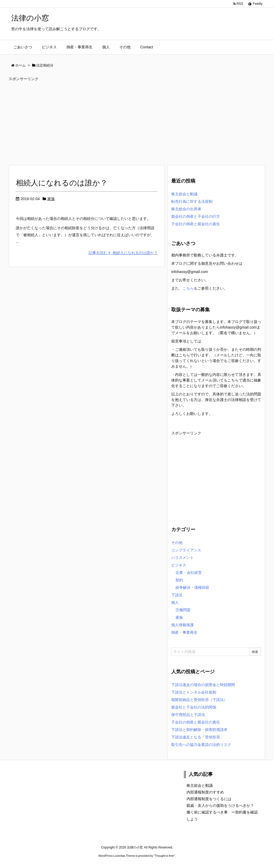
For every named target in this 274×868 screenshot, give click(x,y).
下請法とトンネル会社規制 (194, 692)
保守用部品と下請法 (188, 715)
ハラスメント (182, 558)
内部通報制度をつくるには (209, 799)
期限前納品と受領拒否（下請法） (199, 700)
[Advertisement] (137, 120)
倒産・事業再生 (184, 632)
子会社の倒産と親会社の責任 (196, 224)
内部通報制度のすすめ (205, 792)
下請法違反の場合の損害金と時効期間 (203, 685)
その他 (177, 543)
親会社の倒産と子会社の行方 (196, 216)
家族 (51, 199)
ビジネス (179, 565)
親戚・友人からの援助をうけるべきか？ (220, 805)
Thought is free (164, 856)
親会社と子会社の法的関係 (194, 707)
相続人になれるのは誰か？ (62, 183)
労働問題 (183, 610)
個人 (175, 602)
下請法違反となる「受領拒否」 (197, 737)
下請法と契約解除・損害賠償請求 (199, 730)
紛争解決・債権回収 (192, 587)
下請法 (177, 595)
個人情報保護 (182, 625)
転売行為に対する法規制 (192, 201)
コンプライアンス (186, 550)
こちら (188, 288)
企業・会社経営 (189, 573)
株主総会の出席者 (186, 209)
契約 (179, 580)
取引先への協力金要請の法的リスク (201, 745)
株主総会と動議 (184, 194)
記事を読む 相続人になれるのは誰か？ (123, 253)
